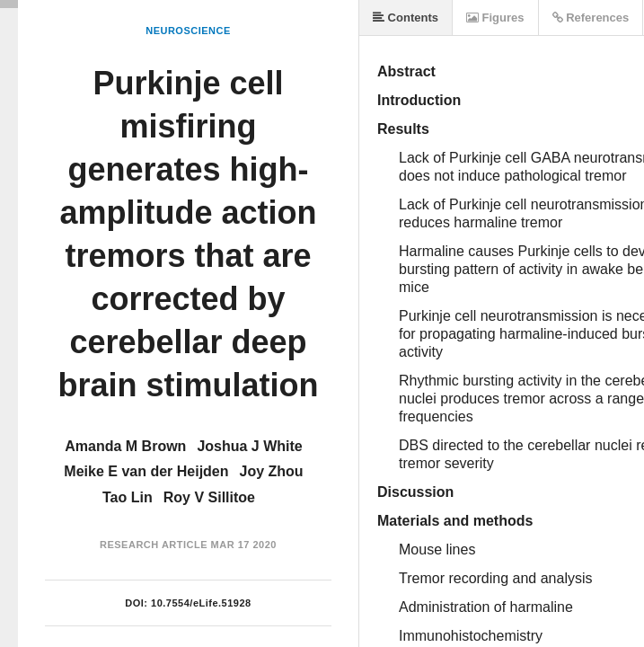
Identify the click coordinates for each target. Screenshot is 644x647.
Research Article (154, 545)
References (591, 18)
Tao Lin (128, 497)
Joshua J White (249, 446)
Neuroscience (188, 31)
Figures (495, 18)
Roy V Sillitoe (209, 497)
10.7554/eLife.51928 (201, 603)
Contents (406, 18)
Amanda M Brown (125, 446)
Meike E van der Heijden (146, 471)
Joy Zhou (272, 471)
